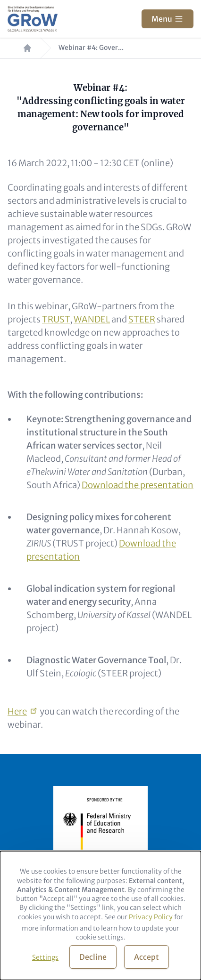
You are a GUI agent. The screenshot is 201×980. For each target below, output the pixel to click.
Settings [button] (45, 957)
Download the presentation (138, 485)
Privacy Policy (151, 917)
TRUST (56, 319)
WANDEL (92, 319)
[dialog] (100, 916)
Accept (147, 957)
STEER (142, 319)
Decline (93, 957)
